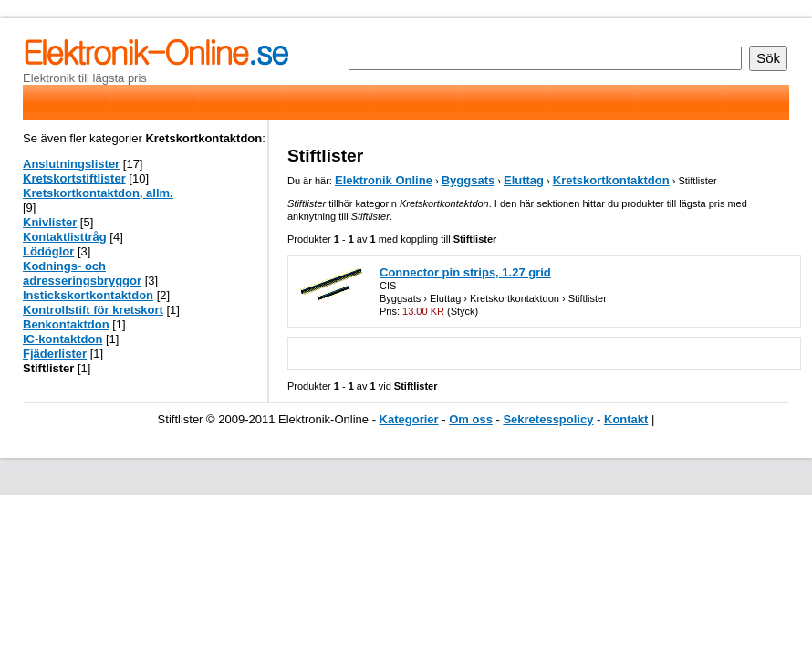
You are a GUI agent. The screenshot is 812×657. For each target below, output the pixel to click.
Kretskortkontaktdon (611, 180)
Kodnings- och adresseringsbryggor (82, 273)
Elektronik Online (384, 180)
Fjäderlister (55, 354)
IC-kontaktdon (62, 339)
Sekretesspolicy (548, 419)
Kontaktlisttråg (65, 237)
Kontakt (626, 419)
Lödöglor (48, 251)
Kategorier (409, 419)
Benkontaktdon (66, 324)
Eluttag (524, 180)
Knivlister (50, 222)
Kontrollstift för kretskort (93, 310)
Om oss (471, 419)
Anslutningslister (71, 164)
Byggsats (468, 180)
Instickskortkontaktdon (88, 295)
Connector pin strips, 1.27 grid (465, 272)
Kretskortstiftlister (74, 178)
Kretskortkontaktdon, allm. (98, 193)
